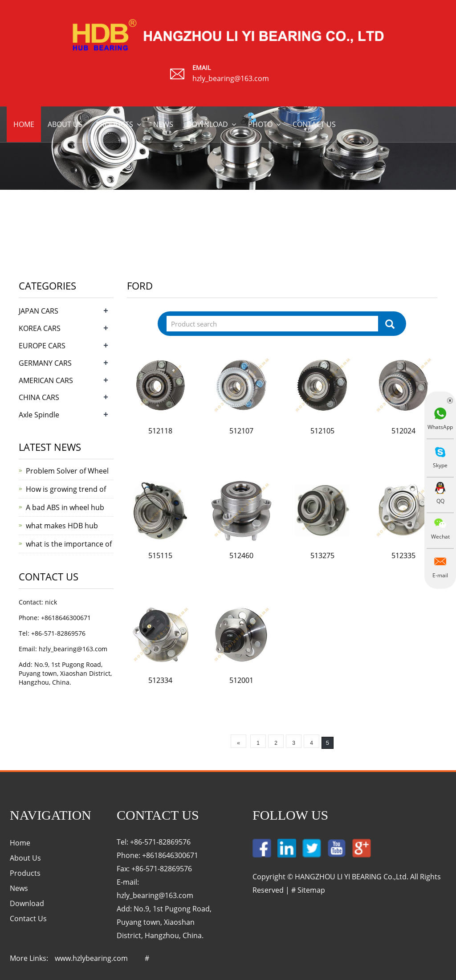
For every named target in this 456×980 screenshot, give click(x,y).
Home (24, 124)
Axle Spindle (39, 415)
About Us (25, 858)
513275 (322, 555)
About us (65, 124)
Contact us (314, 124)
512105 (322, 431)
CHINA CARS (39, 397)
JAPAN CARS (39, 311)
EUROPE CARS (42, 346)
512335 (403, 555)
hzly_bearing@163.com (231, 78)
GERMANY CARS (45, 363)
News (163, 124)
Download (207, 124)
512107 (241, 431)
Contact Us (28, 919)
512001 (241, 680)
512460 (241, 555)
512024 (403, 431)
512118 (160, 431)
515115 (160, 555)
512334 (160, 680)
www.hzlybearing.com (91, 958)
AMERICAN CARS (46, 380)
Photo (260, 124)
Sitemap (311, 890)
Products (114, 124)
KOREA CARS (40, 328)
